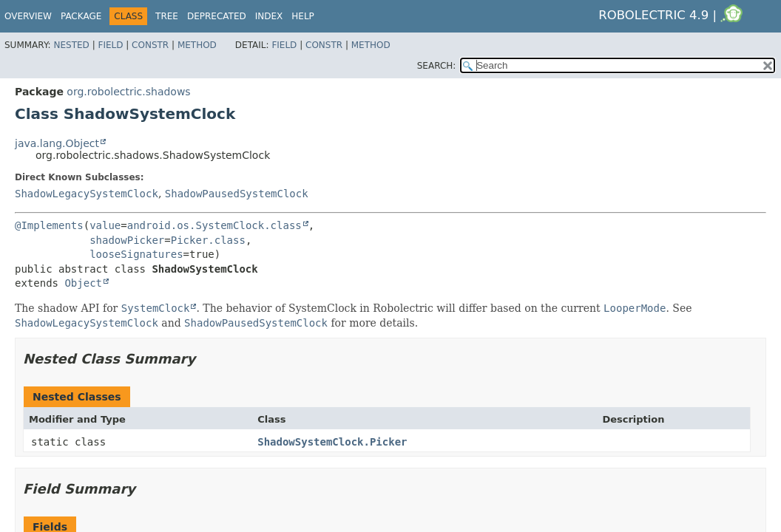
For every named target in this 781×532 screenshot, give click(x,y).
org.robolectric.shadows (128, 92)
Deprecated (217, 16)
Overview (28, 16)
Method (197, 45)
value (105, 225)
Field (110, 45)
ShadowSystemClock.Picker (332, 442)
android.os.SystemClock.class (214, 225)
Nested (71, 45)
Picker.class (208, 240)
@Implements (49, 225)
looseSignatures (136, 254)
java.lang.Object (57, 143)
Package (81, 16)
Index (269, 16)
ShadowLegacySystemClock (87, 194)
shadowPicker (127, 240)
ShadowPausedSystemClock (237, 194)
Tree (167, 16)
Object (83, 283)
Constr (150, 45)
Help (303, 16)
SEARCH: (437, 66)
